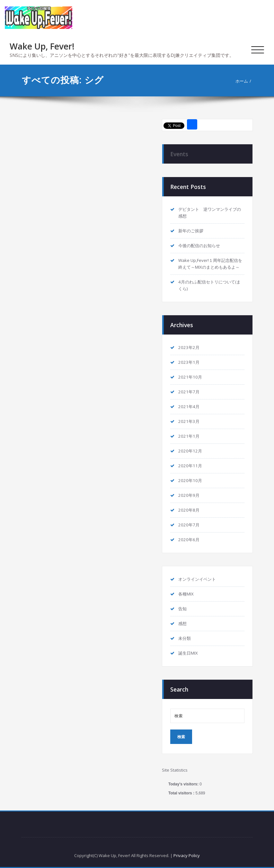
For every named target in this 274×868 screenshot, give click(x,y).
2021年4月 (189, 407)
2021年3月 (189, 421)
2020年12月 (190, 451)
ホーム (242, 81)
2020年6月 (189, 540)
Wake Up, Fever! (42, 46)
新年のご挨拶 (191, 231)
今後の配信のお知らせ (199, 246)
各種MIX (186, 594)
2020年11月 (190, 466)
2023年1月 (189, 362)
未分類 (185, 638)
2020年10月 (190, 480)
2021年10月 (190, 377)
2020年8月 (189, 510)
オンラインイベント (197, 579)
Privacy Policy (187, 855)
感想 (182, 623)
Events (179, 154)
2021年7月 (189, 392)
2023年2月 (189, 347)
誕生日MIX (188, 653)
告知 (182, 609)
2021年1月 (189, 436)
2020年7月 (189, 525)
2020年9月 (189, 495)
